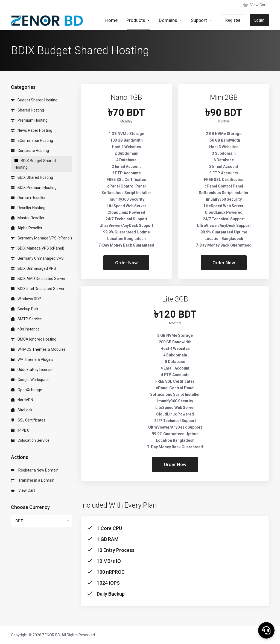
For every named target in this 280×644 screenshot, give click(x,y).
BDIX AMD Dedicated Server (38, 279)
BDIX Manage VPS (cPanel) (38, 248)
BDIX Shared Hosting (32, 177)
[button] (266, 630)
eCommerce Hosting (32, 140)
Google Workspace (30, 380)
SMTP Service (27, 319)
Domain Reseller (28, 198)
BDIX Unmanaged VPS (34, 268)
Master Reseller (28, 218)
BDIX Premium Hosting (34, 188)
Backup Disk (25, 309)
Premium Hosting (29, 120)
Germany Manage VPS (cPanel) (42, 238)
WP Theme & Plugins (32, 359)
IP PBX (20, 430)
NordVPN (22, 400)
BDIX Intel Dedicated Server (38, 289)
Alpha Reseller (27, 228)
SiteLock (22, 410)
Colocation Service (30, 440)
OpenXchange (27, 390)
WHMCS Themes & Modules (38, 349)
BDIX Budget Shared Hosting (35, 164)
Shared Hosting (28, 110)
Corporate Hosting (30, 151)
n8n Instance (25, 329)
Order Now (126, 263)
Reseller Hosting (28, 208)
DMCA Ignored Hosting (34, 339)
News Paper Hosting (32, 130)
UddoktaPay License (32, 370)
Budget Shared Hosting (34, 100)
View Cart (23, 490)
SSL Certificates (28, 420)
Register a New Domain (35, 470)
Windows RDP (26, 299)
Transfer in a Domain (33, 480)
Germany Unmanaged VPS (37, 258)
